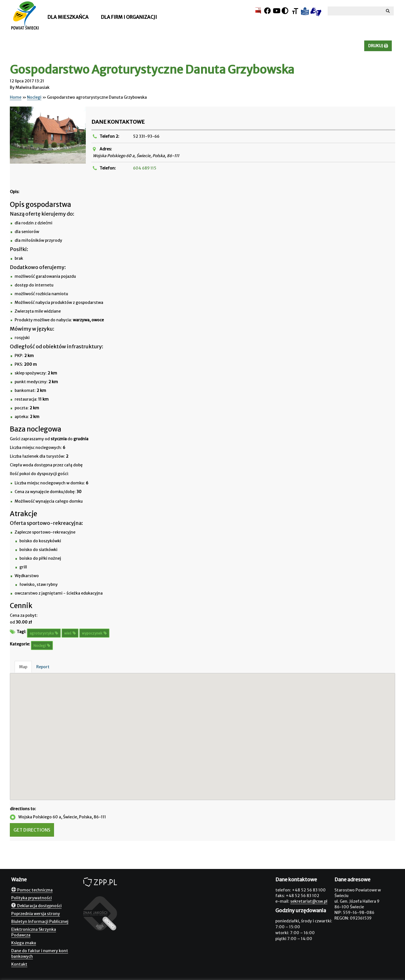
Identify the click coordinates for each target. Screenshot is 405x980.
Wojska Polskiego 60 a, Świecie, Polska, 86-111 (58, 817)
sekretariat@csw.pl (309, 901)
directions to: (23, 809)
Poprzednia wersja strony (36, 914)
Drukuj (378, 46)
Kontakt (19, 964)
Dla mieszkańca (68, 17)
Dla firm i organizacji (129, 17)
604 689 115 (145, 168)
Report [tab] (43, 667)
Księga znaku (24, 943)
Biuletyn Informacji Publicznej (40, 922)
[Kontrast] (285, 11)
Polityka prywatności (31, 898)
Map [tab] (23, 667)
